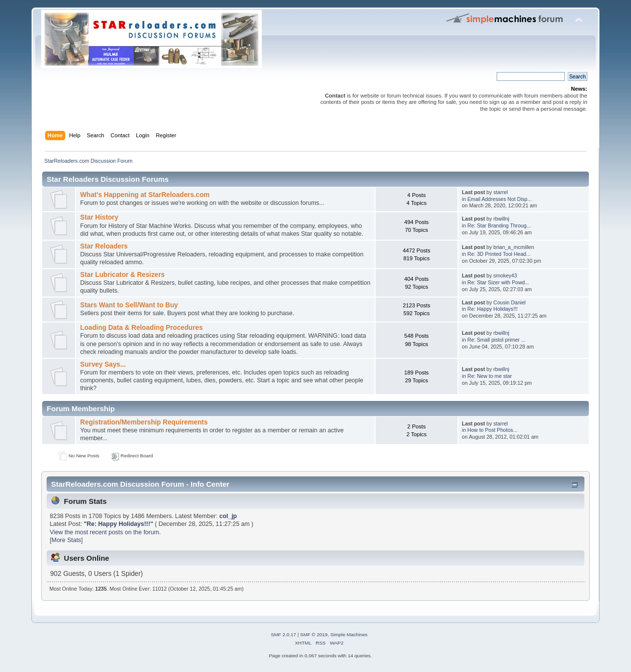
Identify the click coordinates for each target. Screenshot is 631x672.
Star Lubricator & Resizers (123, 275)
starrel (500, 192)
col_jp (228, 516)
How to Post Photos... (492, 430)
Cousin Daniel (509, 302)
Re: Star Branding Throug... (499, 225)
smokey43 (505, 275)
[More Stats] (66, 540)
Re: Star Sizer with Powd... (498, 282)
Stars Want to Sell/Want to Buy (129, 305)
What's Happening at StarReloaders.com (145, 195)
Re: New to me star (490, 376)
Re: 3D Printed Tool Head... (499, 254)
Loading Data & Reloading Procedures (142, 328)
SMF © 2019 (314, 635)
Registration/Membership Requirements (144, 422)
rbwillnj (501, 219)
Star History (100, 217)
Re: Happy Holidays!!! (492, 309)
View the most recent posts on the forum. (105, 532)
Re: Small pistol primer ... (496, 340)
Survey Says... (103, 364)
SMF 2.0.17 (283, 635)
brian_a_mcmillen (514, 247)
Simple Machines (349, 635)
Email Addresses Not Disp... (499, 199)
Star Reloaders (104, 246)
